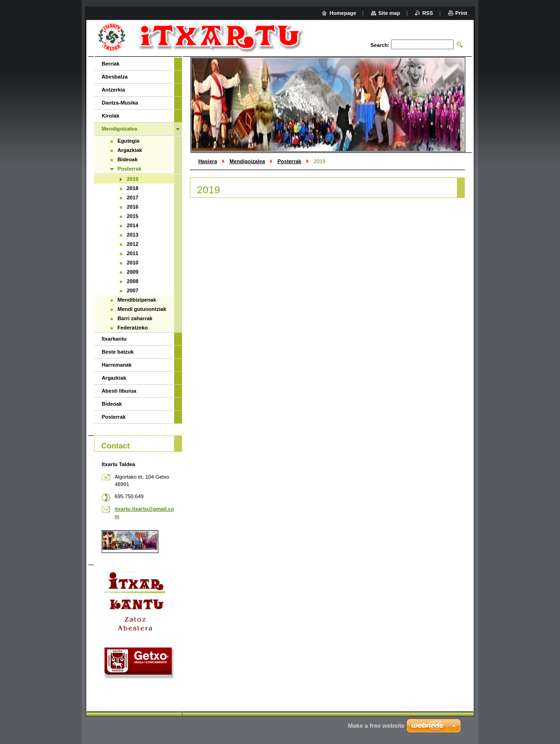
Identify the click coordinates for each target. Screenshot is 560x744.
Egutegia (128, 141)
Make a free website (376, 726)
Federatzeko (133, 328)
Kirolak (111, 116)
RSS (428, 13)
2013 (133, 235)
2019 (133, 179)
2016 (133, 207)
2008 (133, 281)
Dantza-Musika (120, 103)
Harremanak (117, 365)
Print (461, 13)
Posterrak (289, 161)
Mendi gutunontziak (142, 309)
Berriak (111, 64)
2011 (133, 253)
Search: (380, 45)
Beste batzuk (118, 352)
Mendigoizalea (247, 161)
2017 (133, 198)
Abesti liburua (119, 391)
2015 (133, 216)
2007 (133, 290)
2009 (133, 272)
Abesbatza (115, 77)
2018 (133, 188)
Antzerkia (113, 90)
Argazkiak (130, 150)
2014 (133, 225)
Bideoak (128, 159)
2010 (133, 263)
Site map (389, 13)
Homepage (343, 13)
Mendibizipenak (137, 300)
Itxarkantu (114, 339)
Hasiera (208, 161)
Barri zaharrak (135, 318)
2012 (133, 244)
